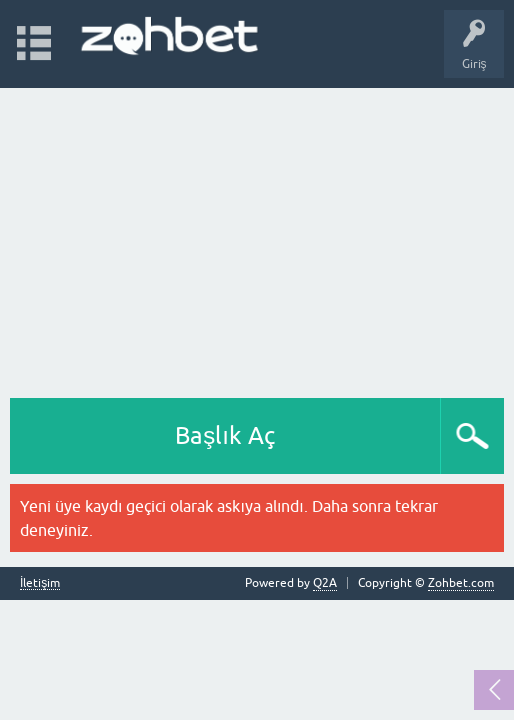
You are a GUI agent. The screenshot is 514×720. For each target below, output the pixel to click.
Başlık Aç (225, 435)
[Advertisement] (257, 238)
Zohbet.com (461, 583)
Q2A (325, 583)
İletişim (40, 583)
